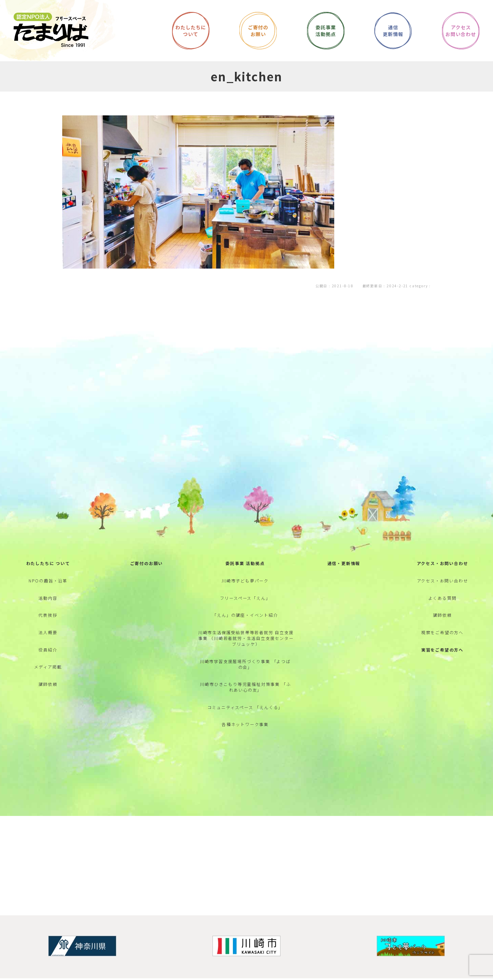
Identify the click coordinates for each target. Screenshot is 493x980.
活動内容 (48, 612)
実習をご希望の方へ (442, 670)
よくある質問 (443, 612)
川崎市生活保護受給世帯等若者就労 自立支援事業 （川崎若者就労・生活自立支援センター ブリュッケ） (246, 656)
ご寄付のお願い (147, 573)
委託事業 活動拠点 (245, 573)
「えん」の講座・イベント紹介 (245, 631)
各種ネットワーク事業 (245, 751)
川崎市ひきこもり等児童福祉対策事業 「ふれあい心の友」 (245, 709)
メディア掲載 (48, 689)
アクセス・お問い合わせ (443, 573)
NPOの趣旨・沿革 (48, 592)
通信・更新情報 (344, 573)
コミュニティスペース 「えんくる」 (245, 731)
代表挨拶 (48, 631)
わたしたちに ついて (48, 573)
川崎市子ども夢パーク (245, 592)
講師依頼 (48, 709)
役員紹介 (48, 670)
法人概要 (48, 651)
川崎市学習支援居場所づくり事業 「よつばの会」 (245, 684)
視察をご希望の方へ (442, 651)
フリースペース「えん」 (245, 612)
